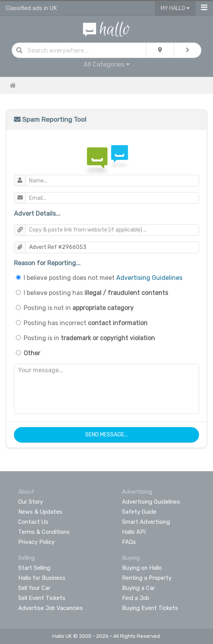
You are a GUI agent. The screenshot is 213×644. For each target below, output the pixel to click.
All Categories (107, 64)
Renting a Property (147, 578)
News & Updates (40, 512)
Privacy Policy (36, 542)
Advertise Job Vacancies (51, 608)
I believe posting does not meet (103, 278)
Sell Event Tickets (42, 598)
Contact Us (33, 522)
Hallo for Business (42, 578)
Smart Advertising (146, 522)
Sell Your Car (34, 588)
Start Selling (34, 568)
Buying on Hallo (142, 568)
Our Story (31, 502)
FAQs (129, 542)
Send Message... (106, 435)
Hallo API (134, 532)
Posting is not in (79, 308)
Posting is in (89, 338)
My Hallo (175, 8)
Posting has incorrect (86, 323)
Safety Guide (139, 512)
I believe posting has (96, 293)
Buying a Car (138, 588)
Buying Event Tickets (150, 608)
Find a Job (136, 598)
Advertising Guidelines (149, 278)
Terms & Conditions (44, 532)
